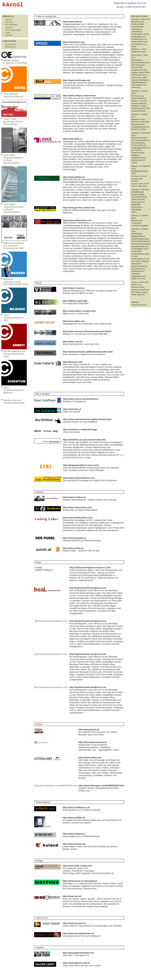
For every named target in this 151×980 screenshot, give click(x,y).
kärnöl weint (138, 220)
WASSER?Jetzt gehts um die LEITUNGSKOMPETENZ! (16, 282)
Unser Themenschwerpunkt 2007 (13, 318)
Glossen (9, 22)
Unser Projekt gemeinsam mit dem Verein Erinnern (13, 121)
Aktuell (8, 19)
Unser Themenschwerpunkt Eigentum (13, 390)
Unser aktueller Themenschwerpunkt (13, 95)
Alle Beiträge (11, 25)
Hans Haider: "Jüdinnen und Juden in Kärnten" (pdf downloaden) (13, 208)
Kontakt (9, 35)
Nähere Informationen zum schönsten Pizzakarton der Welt (14, 246)
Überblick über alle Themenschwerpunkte (14, 402)
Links (8, 33)
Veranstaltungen (13, 30)
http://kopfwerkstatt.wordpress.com (51, 621)
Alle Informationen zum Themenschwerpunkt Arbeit (14, 354)
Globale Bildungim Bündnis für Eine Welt (15, 62)
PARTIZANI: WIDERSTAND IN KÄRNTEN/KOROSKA (140, 236)
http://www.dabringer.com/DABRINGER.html (55, 786)
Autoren (9, 27)
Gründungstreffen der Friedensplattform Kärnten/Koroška (140, 140)
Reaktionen (11, 47)
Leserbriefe (11, 44)
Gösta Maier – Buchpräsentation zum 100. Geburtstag (141, 63)
